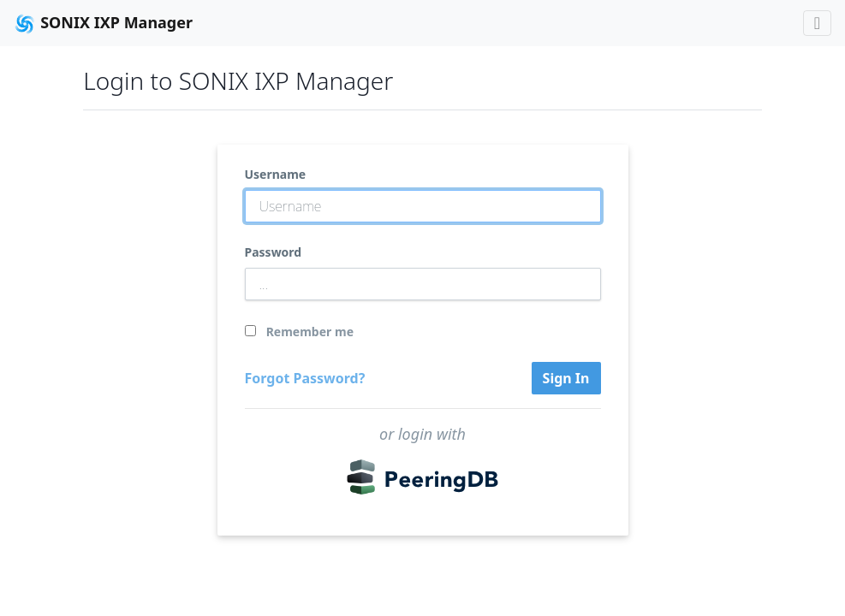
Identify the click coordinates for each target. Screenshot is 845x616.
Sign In (566, 378)
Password (274, 252)
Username (276, 174)
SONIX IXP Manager (103, 24)
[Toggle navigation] (817, 23)
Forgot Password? (305, 378)
